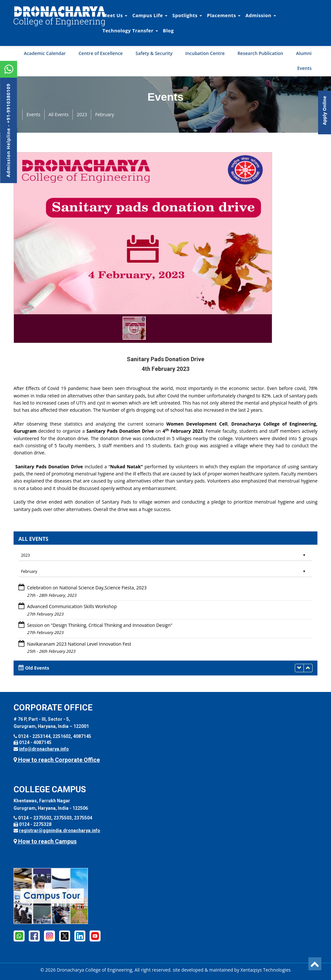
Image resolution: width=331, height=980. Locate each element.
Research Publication (261, 53)
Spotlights (187, 15)
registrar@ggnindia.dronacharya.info (60, 830)
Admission (261, 15)
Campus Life (150, 15)
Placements (224, 15)
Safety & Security (154, 53)
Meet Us (115, 15)
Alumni (304, 53)
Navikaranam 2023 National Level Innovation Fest (79, 644)
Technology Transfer (130, 30)
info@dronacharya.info (44, 749)
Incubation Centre (205, 53)
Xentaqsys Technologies (266, 970)
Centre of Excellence (101, 53)
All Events (59, 114)
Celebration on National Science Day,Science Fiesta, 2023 (87, 588)
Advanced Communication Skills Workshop (72, 606)
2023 (82, 114)
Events (304, 68)
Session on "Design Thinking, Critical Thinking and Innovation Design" (100, 625)
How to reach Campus (45, 841)
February (104, 114)
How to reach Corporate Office (57, 760)
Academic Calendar (45, 53)
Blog (168, 30)
